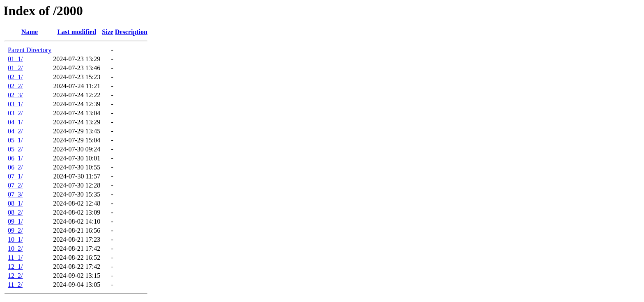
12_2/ (15, 276)
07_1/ (15, 176)
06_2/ (15, 167)
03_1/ (15, 104)
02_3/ (15, 95)
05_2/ (15, 149)
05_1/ (15, 140)
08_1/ (15, 203)
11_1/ (15, 257)
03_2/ (15, 113)
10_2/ (15, 248)
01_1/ (15, 59)
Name (30, 32)
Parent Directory (30, 50)
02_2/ (15, 86)
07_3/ (15, 194)
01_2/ (15, 68)
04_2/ (15, 131)
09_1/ (15, 221)
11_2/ (15, 285)
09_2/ (15, 230)
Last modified (77, 32)
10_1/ (15, 239)
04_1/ (15, 122)
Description (131, 32)
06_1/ (15, 158)
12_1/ (15, 267)
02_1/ (15, 77)
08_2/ (15, 212)
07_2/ (15, 185)
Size (108, 32)
